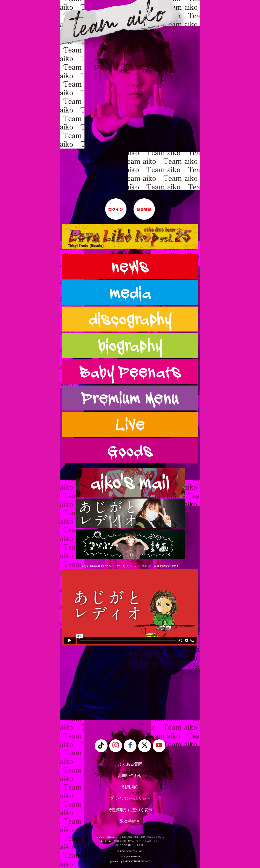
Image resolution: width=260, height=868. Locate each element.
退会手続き (130, 821)
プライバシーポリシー (130, 798)
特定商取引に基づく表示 (130, 810)
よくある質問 (130, 764)
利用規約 (130, 787)
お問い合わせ (130, 776)
